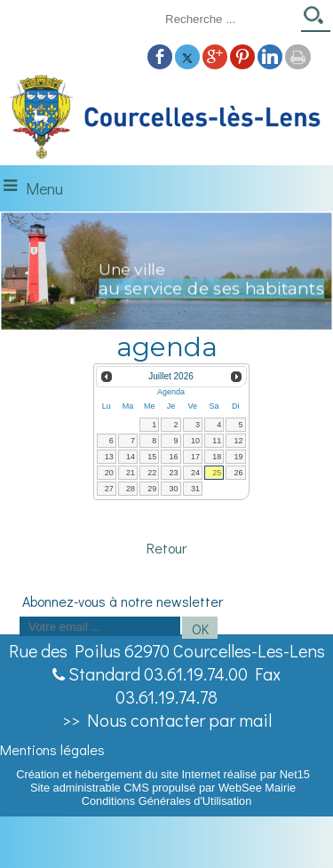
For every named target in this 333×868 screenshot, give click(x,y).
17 (195, 457)
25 (217, 473)
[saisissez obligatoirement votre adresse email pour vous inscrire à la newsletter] (100, 626)
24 (195, 473)
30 (174, 489)
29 (152, 489)
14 (131, 457)
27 (109, 489)
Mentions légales (52, 749)
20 (109, 473)
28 (131, 489)
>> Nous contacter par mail (167, 720)
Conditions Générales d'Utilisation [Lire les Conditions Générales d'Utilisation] (167, 801)
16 (174, 457)
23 (174, 473)
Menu (44, 188)
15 (152, 457)
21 (131, 473)
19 (238, 457)
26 (238, 473)
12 (238, 441)
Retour (166, 548)
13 (109, 457)
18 (217, 457)
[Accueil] (166, 118)
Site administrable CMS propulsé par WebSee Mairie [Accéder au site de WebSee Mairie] (163, 788)
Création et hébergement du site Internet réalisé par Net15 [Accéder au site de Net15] (163, 774)
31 (195, 489)
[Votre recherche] (227, 19)
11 (217, 441)
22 (152, 473)
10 (195, 441)
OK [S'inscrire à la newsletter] (200, 629)
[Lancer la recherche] (316, 21)
